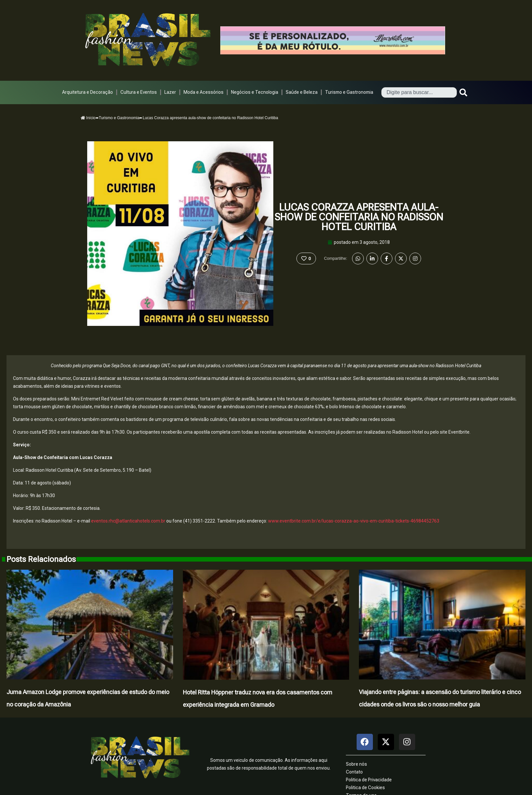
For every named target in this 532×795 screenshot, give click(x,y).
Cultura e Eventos (139, 92)
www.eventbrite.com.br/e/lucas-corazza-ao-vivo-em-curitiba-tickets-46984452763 (354, 521)
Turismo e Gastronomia (349, 92)
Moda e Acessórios (204, 92)
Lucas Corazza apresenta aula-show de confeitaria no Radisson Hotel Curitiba (359, 217)
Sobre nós (356, 764)
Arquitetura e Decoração (88, 92)
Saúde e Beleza (302, 92)
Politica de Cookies (365, 788)
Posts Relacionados (41, 559)
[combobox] (419, 92)
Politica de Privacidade (369, 780)
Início (88, 118)
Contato (354, 772)
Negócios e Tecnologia (255, 92)
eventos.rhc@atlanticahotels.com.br (128, 521)
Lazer (170, 92)
